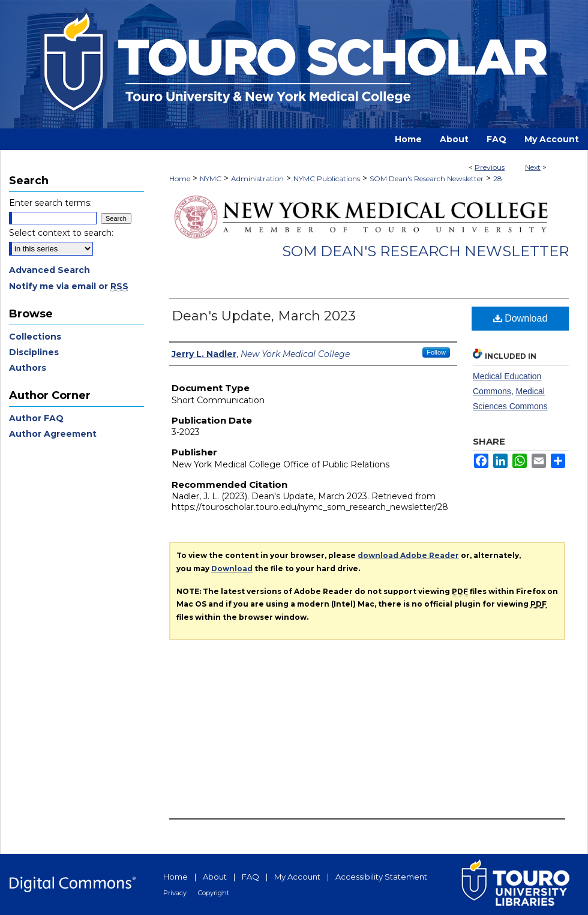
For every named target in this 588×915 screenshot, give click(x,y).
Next (533, 167)
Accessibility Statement (381, 877)
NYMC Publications (327, 178)
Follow (436, 352)
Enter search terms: (50, 203)
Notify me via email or (69, 286)
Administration (257, 178)
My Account (297, 877)
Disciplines (34, 352)
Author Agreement (53, 434)
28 (498, 178)
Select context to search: (61, 233)
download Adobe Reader (408, 555)
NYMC (211, 178)
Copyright (214, 893)
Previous (490, 167)
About (215, 877)
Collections (35, 337)
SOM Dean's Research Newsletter (427, 178)
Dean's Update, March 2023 (264, 316)
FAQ (250, 877)
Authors (28, 368)
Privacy (175, 893)
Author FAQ (36, 418)
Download (520, 318)
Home (180, 178)
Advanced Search (49, 270)
